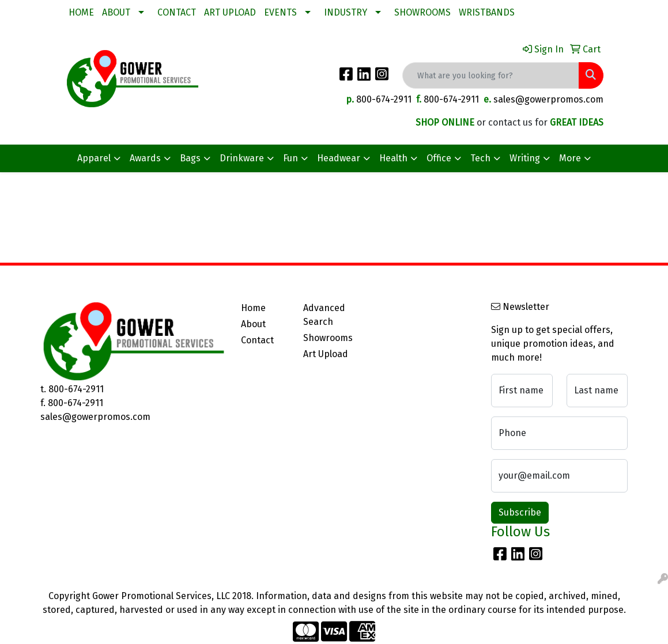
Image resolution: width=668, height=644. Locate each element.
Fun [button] (290, 158)
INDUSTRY (346, 12)
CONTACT (177, 12)
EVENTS (280, 12)
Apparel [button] (94, 158)
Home (253, 308)
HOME (81, 12)
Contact (257, 340)
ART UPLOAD (230, 12)
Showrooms (328, 338)
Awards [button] (145, 158)
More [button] (570, 158)
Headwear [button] (339, 158)
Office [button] (439, 158)
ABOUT (116, 12)
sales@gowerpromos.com (548, 99)
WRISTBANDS (487, 12)
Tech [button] (480, 158)
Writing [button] (525, 158)
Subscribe (520, 512)
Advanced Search (324, 315)
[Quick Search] (491, 75)
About (253, 324)
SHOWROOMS (422, 12)
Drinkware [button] (242, 158)
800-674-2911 (384, 99)
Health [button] (393, 158)
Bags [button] (190, 158)
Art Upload (326, 354)
